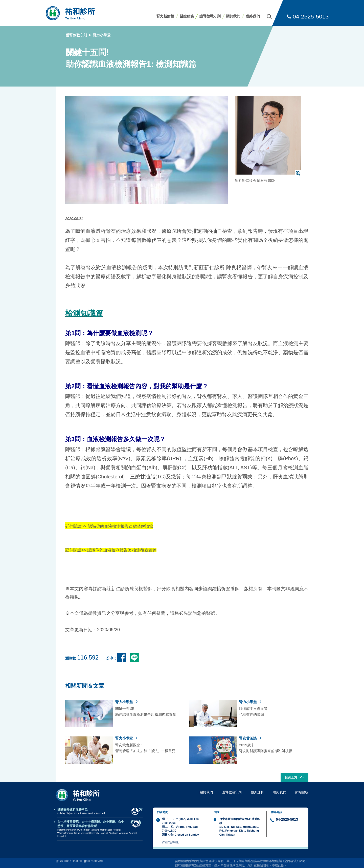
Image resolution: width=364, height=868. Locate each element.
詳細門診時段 (170, 842)
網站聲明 (302, 792)
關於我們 (233, 16)
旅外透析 (257, 792)
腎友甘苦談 (250, 738)
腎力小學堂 (102, 35)
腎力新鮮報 (165, 16)
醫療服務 (187, 16)
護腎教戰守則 (210, 16)
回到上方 (295, 778)
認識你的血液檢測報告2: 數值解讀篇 (121, 526)
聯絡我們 (253, 16)
